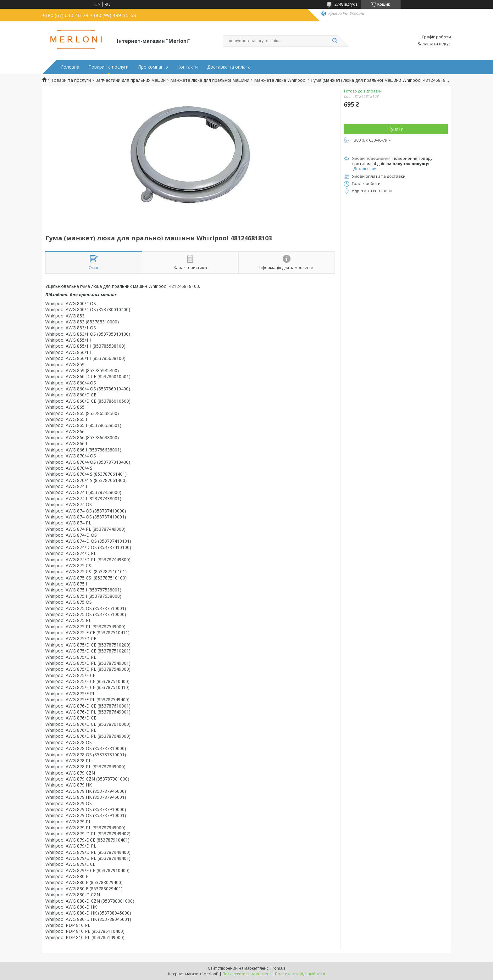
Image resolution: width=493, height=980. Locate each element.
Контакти (188, 67)
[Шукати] (335, 41)
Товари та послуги (109, 67)
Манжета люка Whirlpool (280, 80)
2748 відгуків (346, 4)
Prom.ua (278, 968)
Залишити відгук (434, 44)
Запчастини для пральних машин (131, 80)
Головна (70, 67)
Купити (396, 129)
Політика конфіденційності (300, 974)
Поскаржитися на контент (247, 974)
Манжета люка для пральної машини (210, 80)
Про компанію (153, 67)
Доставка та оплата (229, 67)
